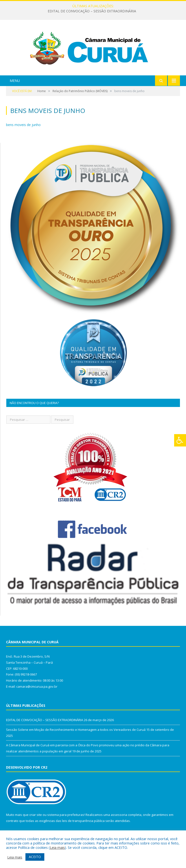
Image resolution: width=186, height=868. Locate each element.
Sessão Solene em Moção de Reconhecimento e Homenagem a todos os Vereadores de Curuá (76, 730)
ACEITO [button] (35, 857)
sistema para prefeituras (66, 815)
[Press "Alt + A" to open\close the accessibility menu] (180, 440)
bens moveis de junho (23, 125)
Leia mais (57, 847)
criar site (36, 815)
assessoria (119, 815)
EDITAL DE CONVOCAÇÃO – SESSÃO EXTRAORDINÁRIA (92, 11)
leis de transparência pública (83, 821)
